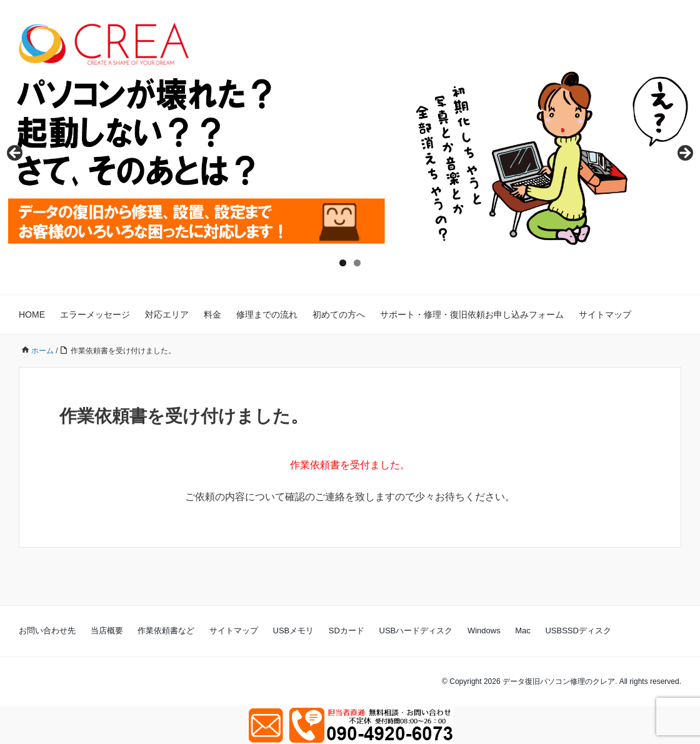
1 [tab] (343, 263)
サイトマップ (605, 314)
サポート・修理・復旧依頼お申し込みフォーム (472, 314)
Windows (484, 631)
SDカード (347, 631)
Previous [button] (16, 154)
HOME (32, 314)
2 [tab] (357, 263)
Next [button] (684, 154)
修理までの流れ (267, 314)
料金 (212, 314)
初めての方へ (339, 314)
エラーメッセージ (95, 314)
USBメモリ (294, 631)
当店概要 (107, 631)
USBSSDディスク (578, 631)
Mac (523, 631)
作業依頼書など (166, 631)
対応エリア (167, 314)
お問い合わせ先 (47, 631)
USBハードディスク (416, 631)
